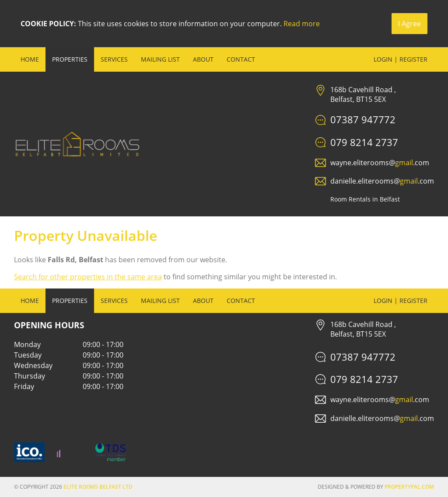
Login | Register (401, 59)
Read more (302, 24)
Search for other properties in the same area (88, 277)
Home (30, 59)
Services (114, 59)
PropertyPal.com (409, 487)
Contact (241, 59)
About (203, 59)
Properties (70, 59)
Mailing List (160, 59)
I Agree (409, 24)
